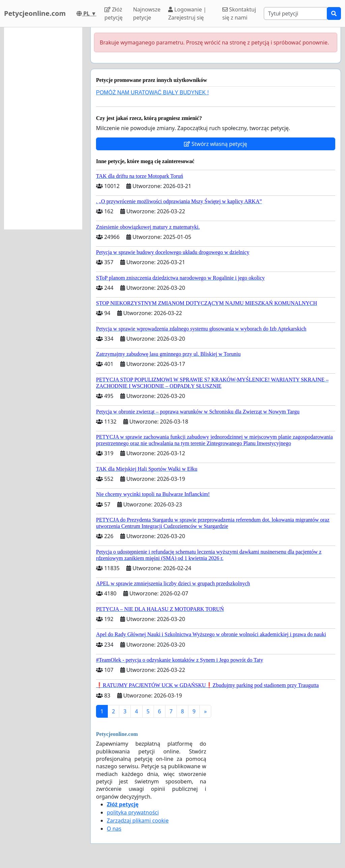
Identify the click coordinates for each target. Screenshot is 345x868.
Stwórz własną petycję (215, 144)
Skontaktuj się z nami (239, 13)
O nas (114, 829)
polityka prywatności (133, 812)
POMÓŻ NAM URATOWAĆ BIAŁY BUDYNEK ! (152, 92)
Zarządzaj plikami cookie (138, 820)
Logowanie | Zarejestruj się (187, 13)
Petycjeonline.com (35, 13)
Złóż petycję (114, 13)
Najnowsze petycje (147, 13)
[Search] (295, 13)
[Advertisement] (43, 128)
